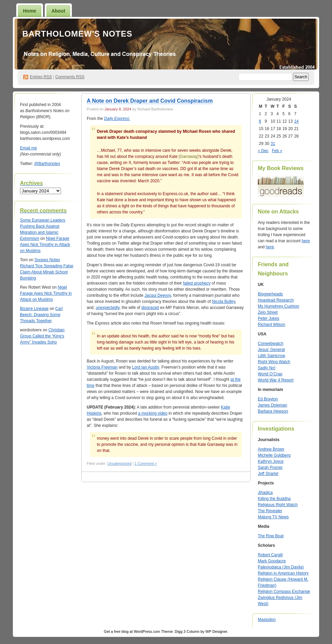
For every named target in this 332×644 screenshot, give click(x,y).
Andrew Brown (271, 449)
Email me (28, 148)
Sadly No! (267, 368)
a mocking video (153, 413)
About (58, 11)
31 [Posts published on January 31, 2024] (273, 144)
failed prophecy (197, 283)
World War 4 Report (276, 380)
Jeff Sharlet (268, 474)
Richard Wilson (272, 325)
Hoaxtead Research (276, 300)
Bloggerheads (270, 294)
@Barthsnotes (47, 164)
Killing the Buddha (274, 499)
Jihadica (265, 493)
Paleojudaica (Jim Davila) (281, 567)
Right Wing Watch (274, 362)
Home (30, 11)
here (306, 241)
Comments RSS (70, 77)
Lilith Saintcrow (272, 356)
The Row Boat (271, 536)
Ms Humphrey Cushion (278, 306)
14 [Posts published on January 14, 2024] (296, 121)
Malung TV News (273, 517)
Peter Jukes (268, 318)
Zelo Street (268, 312)
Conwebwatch (271, 344)
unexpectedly (108, 308)
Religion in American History (283, 573)
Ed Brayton (268, 399)
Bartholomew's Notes (77, 34)
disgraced (150, 308)
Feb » (277, 151)
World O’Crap (270, 374)
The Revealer (270, 511)
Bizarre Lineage (34, 309)
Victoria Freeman (102, 367)
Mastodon (267, 620)
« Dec (263, 151)
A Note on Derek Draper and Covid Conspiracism (150, 101)
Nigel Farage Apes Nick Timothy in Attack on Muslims (45, 245)
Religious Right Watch (278, 505)
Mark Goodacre (272, 561)
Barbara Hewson (273, 411)
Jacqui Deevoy (158, 295)
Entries (41, 77)
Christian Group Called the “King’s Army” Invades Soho (42, 336)
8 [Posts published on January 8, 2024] (260, 121)
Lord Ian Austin (146, 367)
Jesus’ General (271, 350)
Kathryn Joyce (271, 461)
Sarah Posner (270, 468)
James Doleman (273, 405)
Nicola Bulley (224, 302)
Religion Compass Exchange (284, 591)
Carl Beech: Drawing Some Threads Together (41, 315)
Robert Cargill (270, 555)
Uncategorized (119, 463)
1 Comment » (146, 463)
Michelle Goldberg (274, 455)
